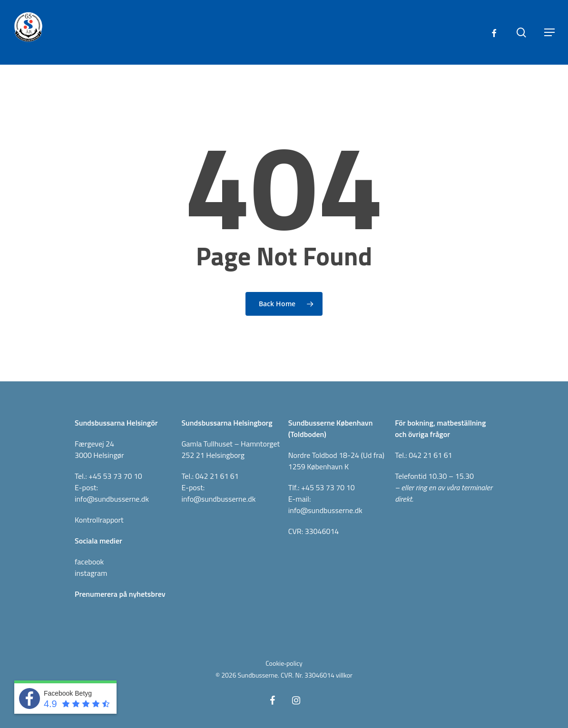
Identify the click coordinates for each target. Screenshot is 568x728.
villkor (344, 675)
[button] (549, 32)
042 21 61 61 (217, 476)
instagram (91, 573)
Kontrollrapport (99, 520)
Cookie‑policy (284, 663)
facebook (89, 562)
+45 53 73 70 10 (115, 476)
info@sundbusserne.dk (112, 499)
